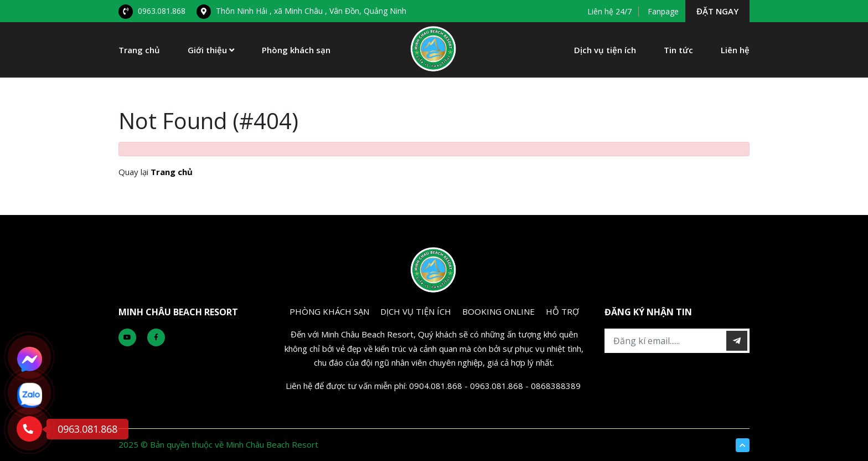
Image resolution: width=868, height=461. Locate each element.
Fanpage (663, 12)
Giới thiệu (211, 50)
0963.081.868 (152, 11)
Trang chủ (139, 50)
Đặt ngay (717, 11)
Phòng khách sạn (296, 50)
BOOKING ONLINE (498, 311)
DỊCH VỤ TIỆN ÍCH (416, 311)
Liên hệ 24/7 (609, 12)
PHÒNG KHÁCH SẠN (329, 311)
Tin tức (678, 50)
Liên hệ (735, 50)
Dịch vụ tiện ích (605, 50)
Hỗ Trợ (562, 311)
